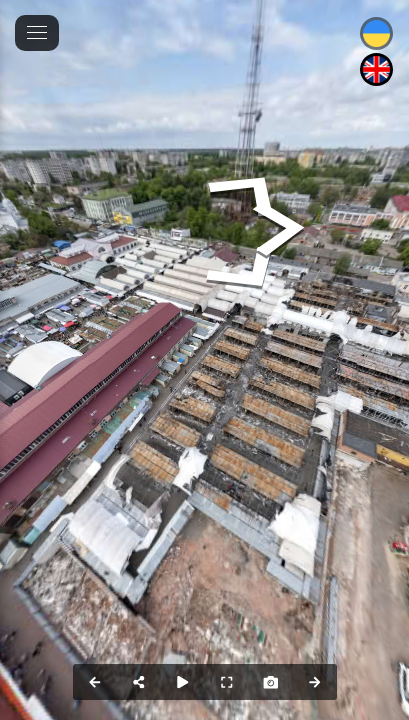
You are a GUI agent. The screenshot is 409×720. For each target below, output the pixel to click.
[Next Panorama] (315, 682)
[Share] (139, 682)
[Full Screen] (227, 682)
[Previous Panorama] (95, 682)
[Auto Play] (183, 682)
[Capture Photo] (271, 682)
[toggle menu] (37, 33)
